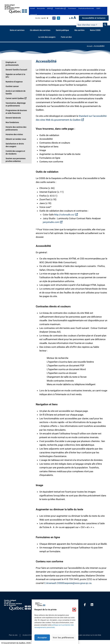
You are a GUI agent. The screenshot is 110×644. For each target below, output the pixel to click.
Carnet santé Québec (14, 93)
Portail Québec (60, 8)
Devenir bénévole (12, 112)
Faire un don (66, 37)
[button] (74, 610)
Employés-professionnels (86, 8)
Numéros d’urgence (13, 76)
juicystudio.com (53, 222)
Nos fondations (11, 117)
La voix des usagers (47, 37)
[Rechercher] (105, 25)
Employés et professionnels (16, 62)
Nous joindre (41, 8)
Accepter (42, 638)
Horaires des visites (13, 129)
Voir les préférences (63, 638)
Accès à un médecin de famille (14, 87)
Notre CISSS (95, 30)
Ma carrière (79, 30)
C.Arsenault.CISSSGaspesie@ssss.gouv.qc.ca (68, 583)
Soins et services (17, 30)
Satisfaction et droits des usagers (15, 140)
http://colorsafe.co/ (66, 215)
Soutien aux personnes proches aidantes (14, 154)
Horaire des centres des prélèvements (14, 123)
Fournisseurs (72, 8)
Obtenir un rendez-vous (14, 134)
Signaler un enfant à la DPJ (15, 72)
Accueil (32, 8)
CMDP (98, 8)
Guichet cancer (11, 81)
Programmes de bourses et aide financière (15, 106)
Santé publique (62, 30)
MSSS (50, 8)
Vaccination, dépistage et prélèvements (15, 99)
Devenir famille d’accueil (14, 67)
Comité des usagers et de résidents (15, 147)
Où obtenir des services (40, 30)
